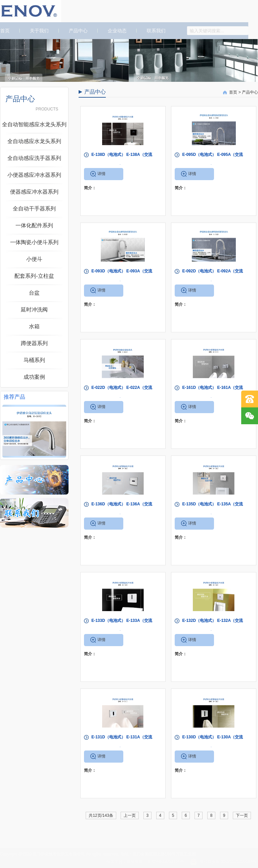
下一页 (242, 815)
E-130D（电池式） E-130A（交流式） (212, 743)
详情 (101, 174)
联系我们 (154, 31)
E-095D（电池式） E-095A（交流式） (212, 161)
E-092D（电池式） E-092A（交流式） (212, 277)
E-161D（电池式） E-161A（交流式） (212, 394)
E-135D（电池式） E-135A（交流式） (212, 510)
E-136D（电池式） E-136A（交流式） (122, 510)
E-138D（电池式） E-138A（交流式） (122, 161)
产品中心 (76, 31)
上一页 (130, 815)
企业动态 (115, 31)
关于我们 (37, 31)
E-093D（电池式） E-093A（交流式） (122, 277)
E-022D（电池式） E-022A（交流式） (122, 394)
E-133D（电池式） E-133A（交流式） (122, 627)
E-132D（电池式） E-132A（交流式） (212, 627)
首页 (233, 92)
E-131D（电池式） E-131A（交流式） (122, 743)
